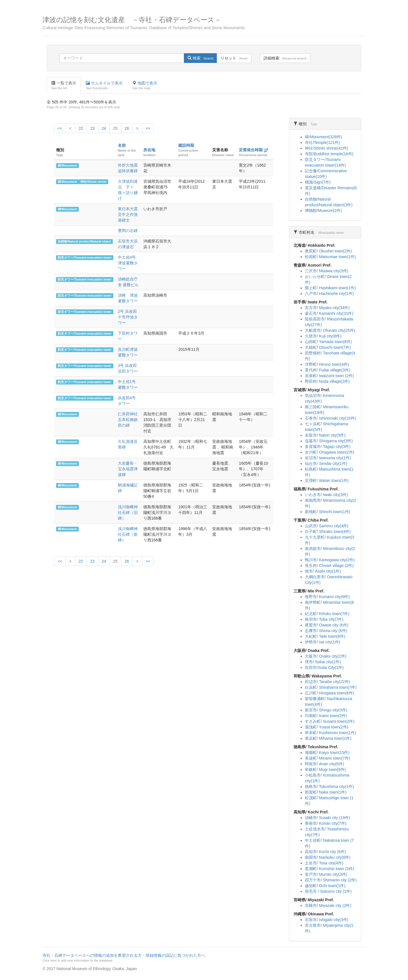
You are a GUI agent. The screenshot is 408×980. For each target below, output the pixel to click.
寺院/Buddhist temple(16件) (329, 154)
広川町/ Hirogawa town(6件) (330, 693)
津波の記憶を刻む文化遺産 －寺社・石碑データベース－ (204, 23)
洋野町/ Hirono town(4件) (327, 364)
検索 (200, 58)
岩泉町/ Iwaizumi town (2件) (329, 376)
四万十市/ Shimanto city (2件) (331, 880)
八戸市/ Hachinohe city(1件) (329, 294)
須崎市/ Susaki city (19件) (327, 818)
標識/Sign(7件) (318, 182)
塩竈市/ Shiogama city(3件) (329, 441)
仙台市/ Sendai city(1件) (326, 464)
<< (60, 128)
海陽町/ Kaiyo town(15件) (327, 752)
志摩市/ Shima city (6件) (326, 631)
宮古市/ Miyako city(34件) (327, 308)
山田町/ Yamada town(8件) (328, 342)
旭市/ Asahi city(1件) (323, 571)
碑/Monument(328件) (323, 137)
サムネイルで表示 (104, 86)
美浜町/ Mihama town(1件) (328, 738)
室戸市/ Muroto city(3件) (326, 874)
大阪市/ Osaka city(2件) (326, 656)
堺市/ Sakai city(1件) (323, 662)
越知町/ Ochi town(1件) (325, 886)
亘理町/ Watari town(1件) (327, 481)
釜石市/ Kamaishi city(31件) (329, 313)
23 (92, 128)
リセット (234, 58)
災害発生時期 (251, 150)
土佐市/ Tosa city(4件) (324, 863)
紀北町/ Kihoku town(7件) (327, 614)
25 (115, 128)
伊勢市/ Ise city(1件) (322, 642)
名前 (122, 145)
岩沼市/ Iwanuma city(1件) (328, 458)
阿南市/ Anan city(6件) (324, 764)
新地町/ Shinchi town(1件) (328, 512)
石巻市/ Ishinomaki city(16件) (330, 418)
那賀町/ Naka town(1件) (326, 792)
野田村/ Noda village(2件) (327, 381)
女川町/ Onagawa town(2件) (330, 452)
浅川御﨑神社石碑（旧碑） (128, 513)
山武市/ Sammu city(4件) (327, 526)
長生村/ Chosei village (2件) (329, 566)
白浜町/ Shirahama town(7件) (331, 687)
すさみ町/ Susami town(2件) (330, 721)
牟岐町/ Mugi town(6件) (325, 769)
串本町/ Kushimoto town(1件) (331, 733)
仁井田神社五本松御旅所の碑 (128, 420)
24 (104, 128)
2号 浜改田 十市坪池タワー (128, 317)
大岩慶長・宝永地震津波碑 (128, 469)
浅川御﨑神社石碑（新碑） (128, 534)
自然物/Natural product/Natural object (84, 241)
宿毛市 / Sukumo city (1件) (328, 891)
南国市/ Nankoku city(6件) (328, 857)
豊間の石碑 (128, 231)
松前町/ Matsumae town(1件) (330, 257)
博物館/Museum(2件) (323, 211)
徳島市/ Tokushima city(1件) (329, 786)
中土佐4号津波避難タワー (128, 263)
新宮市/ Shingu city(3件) (326, 710)
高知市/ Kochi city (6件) (325, 852)
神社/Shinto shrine (93, 182)
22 (81, 128)
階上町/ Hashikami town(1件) (330, 288)
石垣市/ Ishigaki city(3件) (327, 920)
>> (148, 128)
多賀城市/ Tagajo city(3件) (328, 447)
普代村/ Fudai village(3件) (328, 370)
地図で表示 (145, 86)
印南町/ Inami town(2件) (326, 716)
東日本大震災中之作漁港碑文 (128, 214)
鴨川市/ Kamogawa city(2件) (330, 560)
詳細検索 (285, 58)
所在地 (149, 150)
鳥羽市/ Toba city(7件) (324, 619)
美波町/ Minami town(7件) (327, 758)
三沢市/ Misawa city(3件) (327, 271)
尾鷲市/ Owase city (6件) (327, 625)
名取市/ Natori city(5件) (325, 435)
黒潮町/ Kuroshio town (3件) (330, 869)
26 (127, 128)
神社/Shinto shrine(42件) (327, 148)
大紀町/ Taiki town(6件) (325, 636)
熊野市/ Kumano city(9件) (327, 597)
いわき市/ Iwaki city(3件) (326, 495)
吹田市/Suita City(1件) (324, 667)
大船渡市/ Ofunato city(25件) (330, 330)
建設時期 (186, 145)
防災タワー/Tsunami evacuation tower (85, 258)
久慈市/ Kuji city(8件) (323, 336)
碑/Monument (67, 165)
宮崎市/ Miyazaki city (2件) (328, 905)
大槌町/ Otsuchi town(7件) (328, 347)
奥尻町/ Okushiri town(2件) (328, 251)
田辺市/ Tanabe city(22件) (328, 682)
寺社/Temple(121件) (322, 143)
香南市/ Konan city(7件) (326, 823)
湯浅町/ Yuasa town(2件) (327, 727)
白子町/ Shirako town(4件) (328, 532)
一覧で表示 (64, 86)
